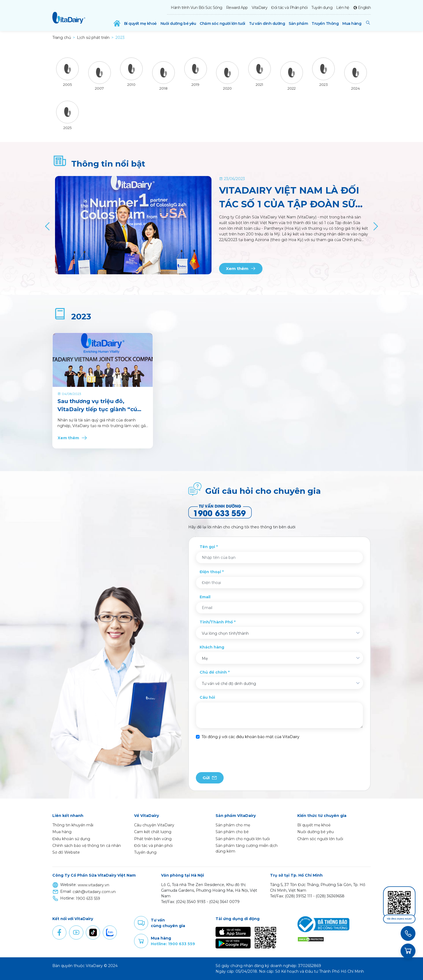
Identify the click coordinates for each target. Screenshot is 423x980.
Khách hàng (212, 647)
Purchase (141, 941)
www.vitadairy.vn (93, 885)
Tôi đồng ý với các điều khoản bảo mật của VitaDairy (250, 737)
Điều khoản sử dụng (71, 839)
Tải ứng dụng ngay (399, 919)
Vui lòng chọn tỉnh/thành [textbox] (225, 633)
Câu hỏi (207, 697)
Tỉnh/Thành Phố (216, 622)
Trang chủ (62, 38)
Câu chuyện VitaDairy (154, 825)
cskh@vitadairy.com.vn (94, 892)
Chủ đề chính (213, 672)
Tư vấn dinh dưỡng (267, 23)
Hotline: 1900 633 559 (173, 944)
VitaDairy (260, 8)
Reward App (237, 8)
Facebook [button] (59, 932)
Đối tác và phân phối (153, 846)
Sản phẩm (298, 23)
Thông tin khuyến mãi (73, 825)
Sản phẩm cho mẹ (233, 825)
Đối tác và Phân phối (289, 8)
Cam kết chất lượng (153, 832)
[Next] (376, 226)
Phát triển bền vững (153, 839)
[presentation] (237, 756)
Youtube (76, 932)
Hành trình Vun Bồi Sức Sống (197, 8)
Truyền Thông (325, 23)
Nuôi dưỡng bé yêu (178, 23)
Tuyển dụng (322, 8)
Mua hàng (352, 23)
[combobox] (279, 633)
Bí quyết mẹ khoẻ (140, 23)
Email (205, 597)
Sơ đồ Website (66, 852)
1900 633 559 (88, 898)
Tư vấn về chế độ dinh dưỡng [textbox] (229, 684)
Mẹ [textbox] (205, 658)
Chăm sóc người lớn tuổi (222, 23)
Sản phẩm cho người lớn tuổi (243, 839)
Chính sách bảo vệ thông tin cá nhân (87, 846)
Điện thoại (210, 572)
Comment (141, 923)
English (364, 8)
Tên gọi (207, 547)
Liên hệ (343, 8)
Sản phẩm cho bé (232, 832)
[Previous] (47, 226)
